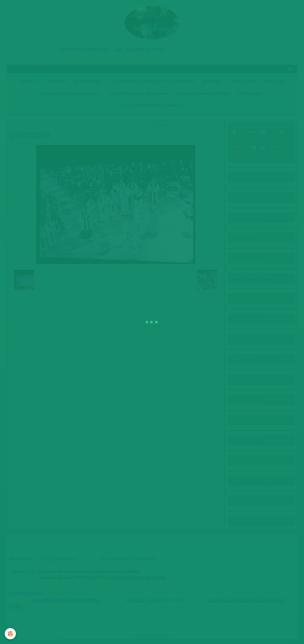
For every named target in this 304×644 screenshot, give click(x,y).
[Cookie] (11, 634)
